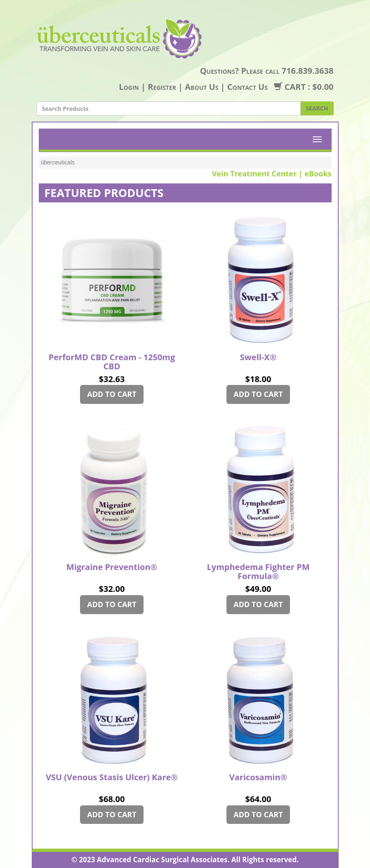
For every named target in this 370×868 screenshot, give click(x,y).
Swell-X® (258, 358)
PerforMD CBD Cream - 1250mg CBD (112, 362)
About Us (201, 87)
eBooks (318, 174)
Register (162, 87)
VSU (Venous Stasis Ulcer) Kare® (112, 778)
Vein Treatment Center (254, 174)
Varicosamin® (258, 778)
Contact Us (247, 87)
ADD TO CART (112, 394)
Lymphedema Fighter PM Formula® (258, 572)
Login (129, 87)
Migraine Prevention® (112, 568)
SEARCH (317, 108)
